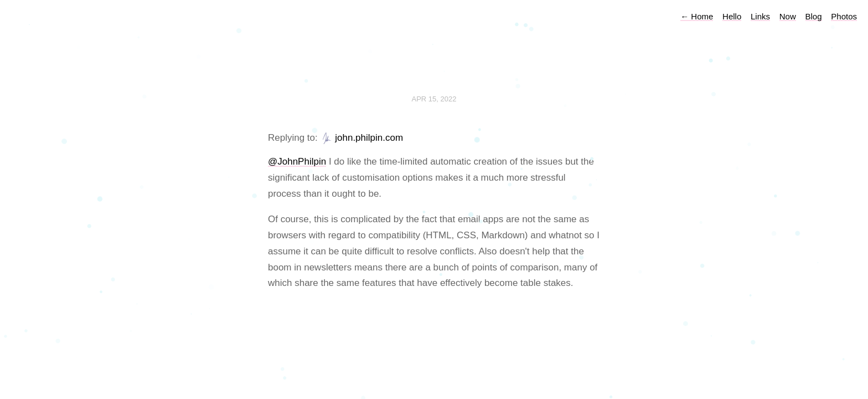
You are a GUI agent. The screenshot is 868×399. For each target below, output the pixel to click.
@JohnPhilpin (297, 162)
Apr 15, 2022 (434, 99)
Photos (844, 16)
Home (697, 16)
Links (760, 16)
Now (788, 16)
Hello (732, 16)
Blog (814, 16)
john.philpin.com (369, 138)
